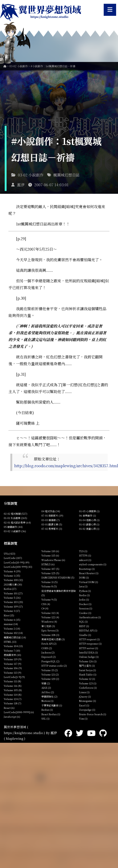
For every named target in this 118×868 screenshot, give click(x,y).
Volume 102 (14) (13, 633)
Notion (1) (47, 701)
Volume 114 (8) (13, 695)
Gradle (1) (85, 635)
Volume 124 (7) (13, 699)
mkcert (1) (85, 560)
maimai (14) (11, 624)
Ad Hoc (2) (48, 692)
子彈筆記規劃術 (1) (52, 705)
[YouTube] (91, 733)
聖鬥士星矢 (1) (87, 666)
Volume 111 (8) (12, 681)
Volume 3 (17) (12, 611)
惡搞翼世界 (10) (12, 655)
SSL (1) (45, 719)
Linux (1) (84, 692)
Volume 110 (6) (50, 551)
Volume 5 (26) (12, 598)
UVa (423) (10, 554)
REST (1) (84, 626)
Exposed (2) (49, 657)
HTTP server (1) (89, 648)
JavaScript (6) (12, 717)
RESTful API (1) (88, 630)
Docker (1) (85, 604)
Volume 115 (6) (50, 555)
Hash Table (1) (88, 674)
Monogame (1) (88, 701)
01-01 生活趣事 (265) (15, 518)
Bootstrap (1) (87, 569)
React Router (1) (89, 573)
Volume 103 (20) (13, 602)
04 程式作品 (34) (51, 511)
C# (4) (45, 608)
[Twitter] (80, 733)
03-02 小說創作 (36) (15, 531)
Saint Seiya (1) (88, 670)
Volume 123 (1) (88, 683)
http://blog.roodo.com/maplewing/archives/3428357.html (66, 466)
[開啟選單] (110, 10)
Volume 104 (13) (13, 646)
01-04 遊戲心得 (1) (89, 520)
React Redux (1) (51, 714)
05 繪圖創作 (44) (13, 527)
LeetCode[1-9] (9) (14, 677)
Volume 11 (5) (49, 582)
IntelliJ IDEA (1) (88, 652)
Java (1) (83, 586)
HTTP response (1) (90, 644)
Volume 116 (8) (13, 686)
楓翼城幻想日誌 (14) (15, 637)
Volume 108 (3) (50, 635)
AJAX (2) (46, 688)
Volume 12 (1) (87, 679)
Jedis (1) (84, 600)
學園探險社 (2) (49, 697)
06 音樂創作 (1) (88, 516)
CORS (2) (47, 648)
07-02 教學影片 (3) (52, 529)
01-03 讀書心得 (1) (89, 524)
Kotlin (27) (10, 589)
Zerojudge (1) (87, 710)
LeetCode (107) (13, 558)
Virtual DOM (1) (89, 582)
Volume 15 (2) (50, 670)
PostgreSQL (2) (50, 661)
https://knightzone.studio (23, 733)
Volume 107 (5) (50, 569)
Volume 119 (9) (13, 659)
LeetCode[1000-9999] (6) (19, 712)
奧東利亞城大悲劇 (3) (53, 639)
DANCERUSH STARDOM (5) (58, 578)
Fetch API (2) (49, 644)
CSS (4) (46, 604)
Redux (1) (47, 710)
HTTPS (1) (85, 555)
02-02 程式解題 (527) (16, 514)
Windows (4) (49, 622)
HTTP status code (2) (54, 666)
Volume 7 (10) (12, 651)
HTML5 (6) (48, 564)
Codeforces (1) (88, 688)
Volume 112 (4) (50, 613)
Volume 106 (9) (13, 668)
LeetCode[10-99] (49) (17, 562)
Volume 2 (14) (12, 629)
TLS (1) (83, 551)
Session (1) (86, 608)
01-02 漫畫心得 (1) (89, 529)
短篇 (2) (46, 683)
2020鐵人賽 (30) (13, 584)
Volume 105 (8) (13, 690)
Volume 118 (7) (13, 703)
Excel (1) (84, 705)
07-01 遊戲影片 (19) (52, 516)
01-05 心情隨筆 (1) (89, 511)
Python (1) (85, 591)
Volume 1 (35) (12, 576)
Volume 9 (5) (49, 600)
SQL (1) (83, 622)
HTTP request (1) (89, 639)
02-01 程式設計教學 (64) (17, 523)
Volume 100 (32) (13, 580)
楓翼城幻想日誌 (66, 175)
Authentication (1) (90, 617)
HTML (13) (10, 642)
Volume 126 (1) (88, 661)
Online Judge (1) (89, 657)
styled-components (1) (93, 564)
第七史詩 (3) (48, 626)
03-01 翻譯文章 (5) (52, 524)
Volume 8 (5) (49, 586)
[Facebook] (68, 733)
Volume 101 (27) (13, 593)
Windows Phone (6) (53, 560)
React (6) (9, 708)
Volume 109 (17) (13, 607)
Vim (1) (83, 719)
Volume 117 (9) (13, 664)
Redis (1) (84, 595)
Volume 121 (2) (50, 674)
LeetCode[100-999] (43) (18, 567)
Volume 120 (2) (50, 679)
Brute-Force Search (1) (93, 714)
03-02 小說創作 (19, 66)
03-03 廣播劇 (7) (51, 520)
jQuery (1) (85, 697)
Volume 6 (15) (12, 620)
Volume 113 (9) (13, 673)
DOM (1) (84, 578)
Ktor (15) (9, 615)
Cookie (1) (85, 613)
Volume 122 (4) (50, 617)
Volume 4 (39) (12, 571)
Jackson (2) (48, 652)
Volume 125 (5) (50, 573)
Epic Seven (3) (50, 630)
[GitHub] (103, 733)
